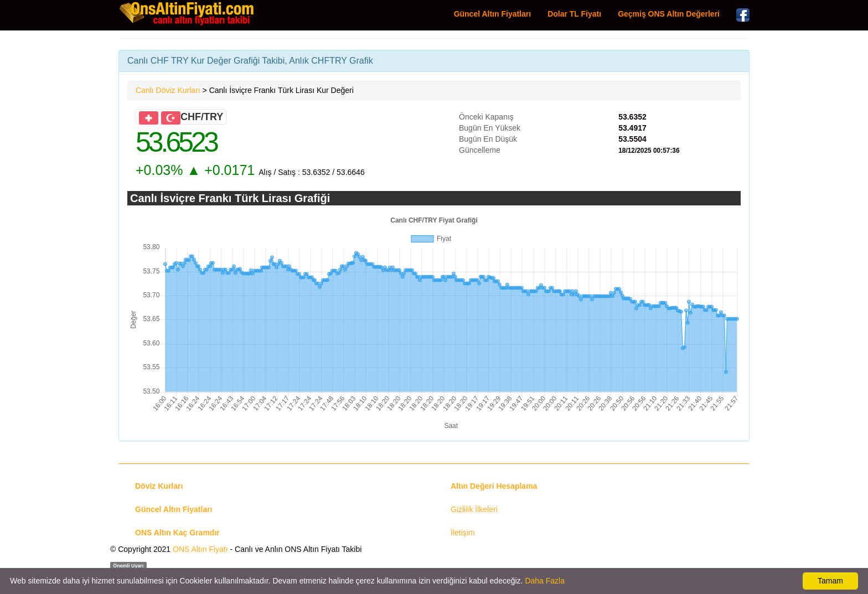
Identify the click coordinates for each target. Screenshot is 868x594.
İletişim (463, 533)
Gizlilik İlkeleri (474, 509)
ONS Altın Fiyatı (200, 549)
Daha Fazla (545, 581)
